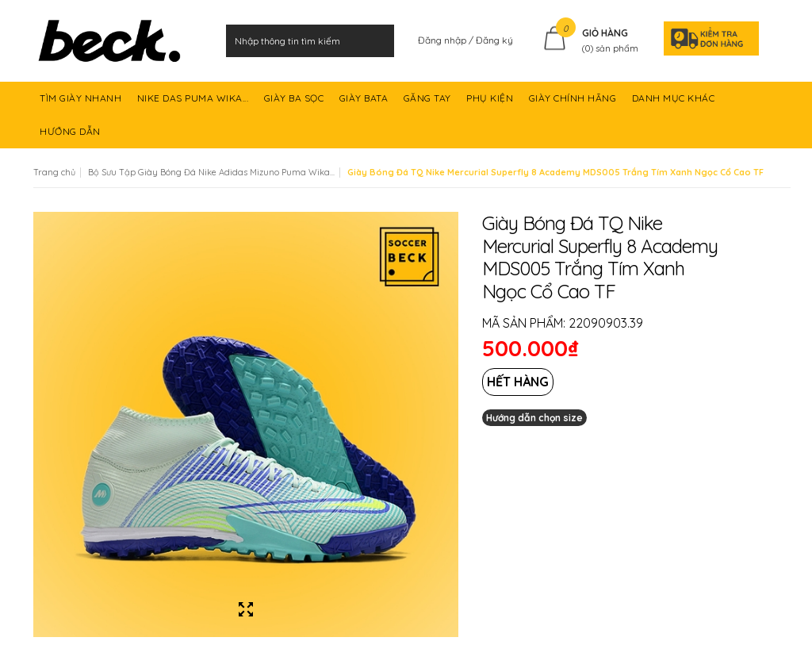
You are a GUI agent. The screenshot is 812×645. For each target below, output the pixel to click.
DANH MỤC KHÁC (675, 104)
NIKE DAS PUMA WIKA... (194, 104)
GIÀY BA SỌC (295, 104)
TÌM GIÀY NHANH (82, 104)
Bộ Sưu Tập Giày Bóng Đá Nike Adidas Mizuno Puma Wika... (211, 172)
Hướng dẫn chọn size (534, 418)
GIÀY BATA (365, 104)
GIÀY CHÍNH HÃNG (574, 104)
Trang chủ (54, 172)
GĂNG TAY (429, 104)
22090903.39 (606, 323)
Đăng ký (494, 40)
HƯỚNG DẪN (71, 137)
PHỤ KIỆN (491, 104)
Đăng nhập (443, 40)
